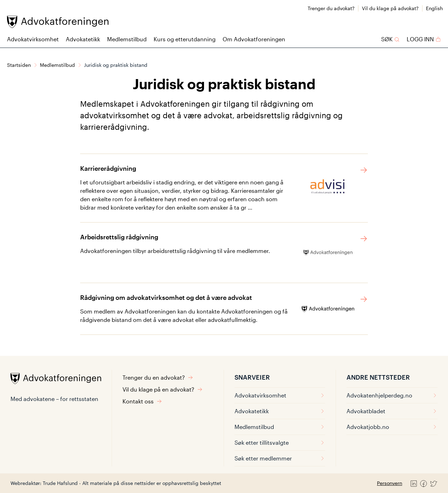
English (434, 8)
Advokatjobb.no (392, 427)
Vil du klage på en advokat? (163, 389)
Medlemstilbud (127, 39)
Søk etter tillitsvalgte (280, 442)
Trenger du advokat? (331, 8)
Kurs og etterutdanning (185, 39)
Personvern (390, 483)
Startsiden (19, 65)
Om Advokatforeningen (254, 39)
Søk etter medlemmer (280, 458)
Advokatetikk (83, 39)
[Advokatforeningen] (58, 22)
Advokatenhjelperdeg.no (392, 395)
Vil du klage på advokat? (390, 8)
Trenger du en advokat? (158, 377)
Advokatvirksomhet (33, 39)
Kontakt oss (142, 401)
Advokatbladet (392, 411)
